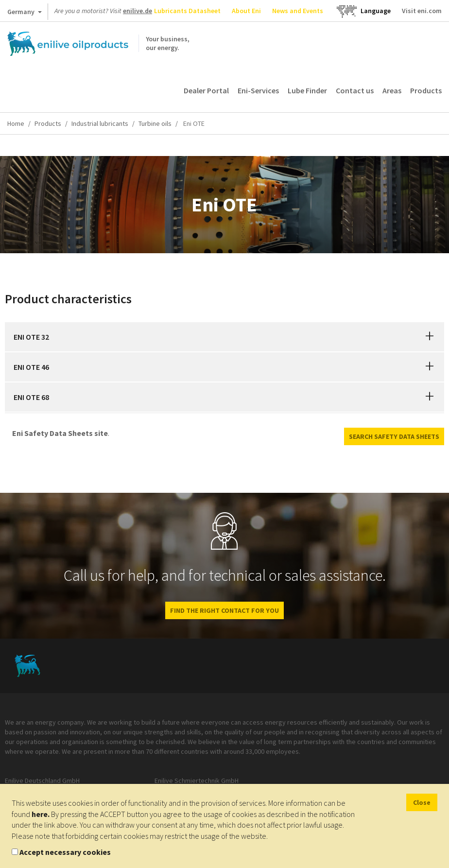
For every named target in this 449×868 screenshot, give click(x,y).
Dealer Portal (206, 90)
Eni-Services (258, 90)
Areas (392, 90)
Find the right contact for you (224, 610)
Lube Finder (307, 90)
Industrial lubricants (100, 123)
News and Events (298, 11)
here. (41, 814)
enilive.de (138, 11)
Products (426, 90)
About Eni (246, 11)
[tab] (224, 337)
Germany (25, 14)
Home (16, 123)
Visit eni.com (422, 11)
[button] (430, 337)
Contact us (355, 90)
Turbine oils (155, 123)
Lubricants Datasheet (187, 11)
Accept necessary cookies (65, 852)
